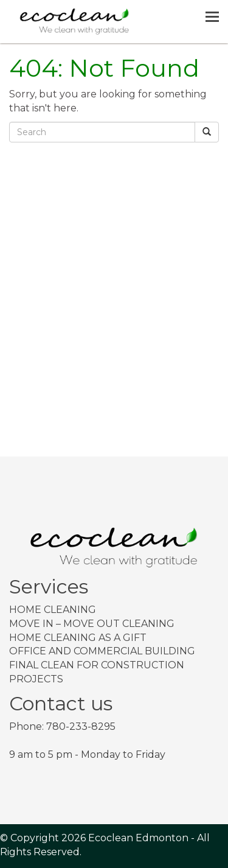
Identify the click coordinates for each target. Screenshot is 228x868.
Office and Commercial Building (102, 651)
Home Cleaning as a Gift (78, 638)
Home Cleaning (53, 610)
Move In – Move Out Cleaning (92, 624)
